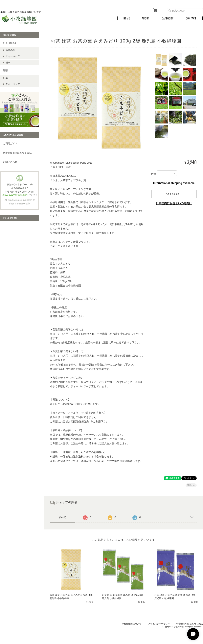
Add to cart (174, 194)
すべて (62, 517)
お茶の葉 (10, 50)
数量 (154, 174)
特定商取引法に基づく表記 (17, 153)
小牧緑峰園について (132, 624)
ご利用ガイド (10, 143)
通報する (191, 485)
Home (127, 18)
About (146, 18)
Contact (191, 18)
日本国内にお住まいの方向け (174, 203)
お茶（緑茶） (10, 43)
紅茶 (5, 70)
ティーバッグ (13, 56)
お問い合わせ (10, 162)
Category (168, 18)
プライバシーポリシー (159, 624)
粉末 (8, 62)
